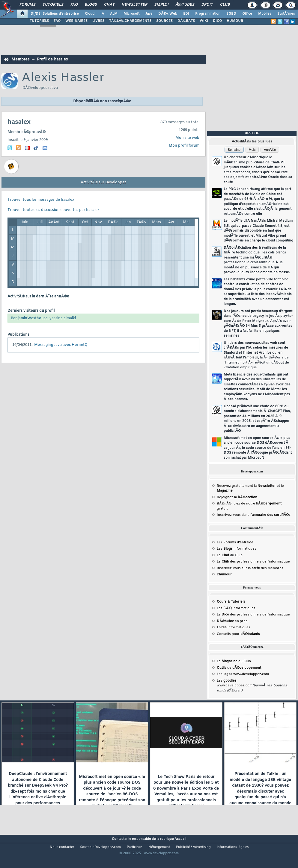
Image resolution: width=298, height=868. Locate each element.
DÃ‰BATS (186, 21)
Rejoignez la (237, 497)
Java (149, 14)
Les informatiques (237, 549)
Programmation (208, 14)
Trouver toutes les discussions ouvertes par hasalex (54, 210)
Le (223, 555)
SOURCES (164, 21)
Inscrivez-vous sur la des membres (250, 568)
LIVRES (98, 21)
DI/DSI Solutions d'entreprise (55, 14)
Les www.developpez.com (243, 674)
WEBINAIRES (76, 21)
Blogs (91, 5)
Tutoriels (53, 5)
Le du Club (234, 661)
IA (102, 14)
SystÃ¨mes (286, 14)
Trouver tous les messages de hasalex (41, 200)
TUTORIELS (39, 21)
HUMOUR (235, 21)
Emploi (161, 5)
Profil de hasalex (52, 59)
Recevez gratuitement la (246, 486)
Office (247, 14)
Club (225, 5)
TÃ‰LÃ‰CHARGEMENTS (130, 21)
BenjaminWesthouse (29, 318)
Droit (207, 5)
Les (235, 542)
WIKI (204, 21)
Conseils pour (238, 634)
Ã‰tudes (185, 5)
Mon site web (187, 138)
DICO (217, 21)
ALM (114, 14)
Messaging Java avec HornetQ (61, 345)
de (239, 668)
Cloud (90, 14)
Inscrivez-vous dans (254, 515)
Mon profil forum (184, 146)
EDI (186, 14)
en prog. (233, 621)
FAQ (74, 5)
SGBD (231, 14)
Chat (109, 5)
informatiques (234, 627)
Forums (27, 5)
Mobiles (265, 14)
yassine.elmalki (63, 318)
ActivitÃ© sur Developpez (103, 183)
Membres (20, 59)
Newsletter (134, 5)
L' (224, 574)
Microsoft (131, 14)
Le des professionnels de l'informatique (253, 562)
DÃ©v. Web (168, 14)
